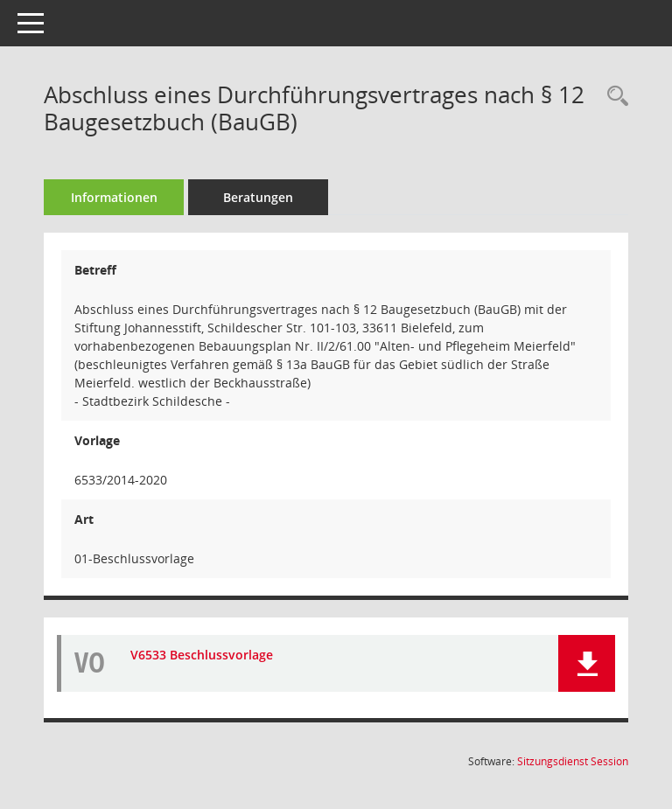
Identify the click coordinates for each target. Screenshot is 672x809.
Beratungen (258, 197)
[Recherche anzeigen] (613, 97)
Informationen (114, 197)
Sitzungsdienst (573, 761)
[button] (587, 663)
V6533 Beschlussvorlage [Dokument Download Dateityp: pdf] (202, 655)
